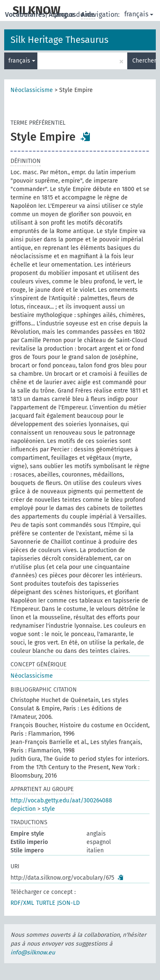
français (139, 14)
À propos (63, 14)
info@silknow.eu (33, 952)
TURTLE (46, 903)
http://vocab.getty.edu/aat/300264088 (61, 801)
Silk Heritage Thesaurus (59, 40)
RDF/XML (22, 903)
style (49, 809)
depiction (23, 809)
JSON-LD (68, 903)
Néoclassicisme (32, 90)
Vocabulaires (26, 14)
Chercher (144, 61)
